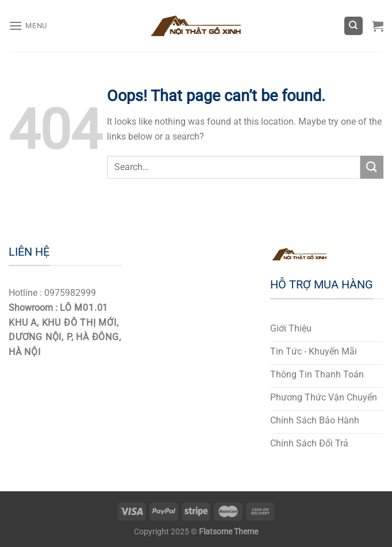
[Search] (354, 26)
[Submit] (372, 167)
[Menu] (28, 26)
